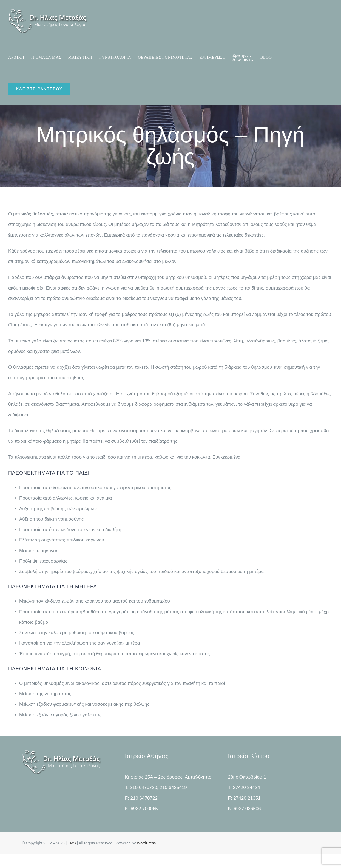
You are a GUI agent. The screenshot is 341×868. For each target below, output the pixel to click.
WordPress (146, 843)
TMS (72, 843)
